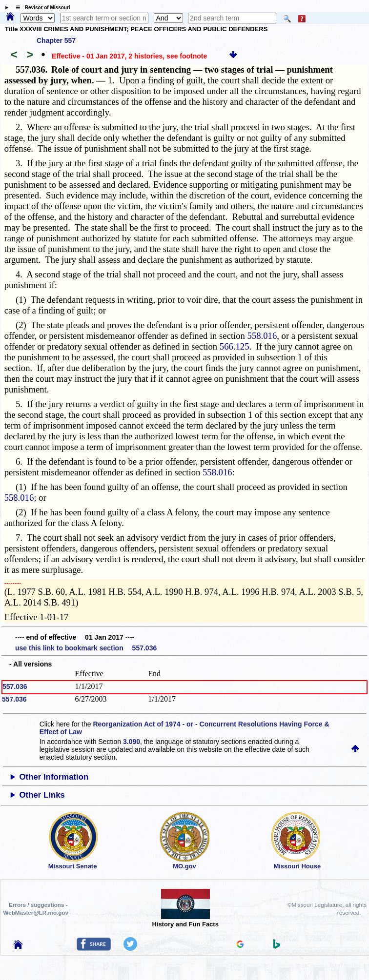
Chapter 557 (56, 40)
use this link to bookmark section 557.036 (86, 648)
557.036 (15, 686)
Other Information (54, 777)
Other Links (42, 795)
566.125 (235, 346)
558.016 (262, 336)
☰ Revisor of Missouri (41, 8)
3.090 (132, 742)
